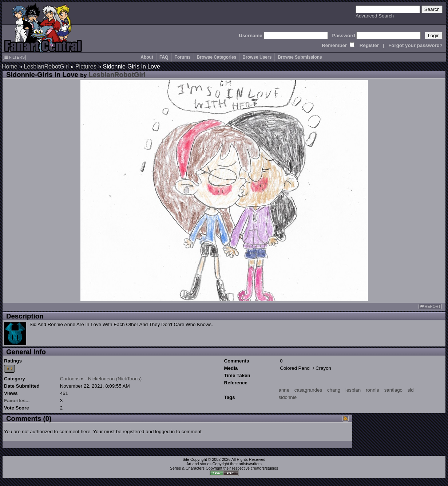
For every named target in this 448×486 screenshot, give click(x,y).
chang (334, 390)
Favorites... (17, 401)
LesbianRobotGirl (46, 66)
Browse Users (257, 57)
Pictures (86, 66)
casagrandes (308, 390)
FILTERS (14, 57)
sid (411, 390)
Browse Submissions (300, 57)
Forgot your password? (415, 45)
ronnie (372, 390)
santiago (393, 390)
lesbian (353, 390)
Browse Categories (217, 57)
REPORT (430, 307)
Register (369, 45)
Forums (183, 57)
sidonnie (288, 397)
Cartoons (70, 379)
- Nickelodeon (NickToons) (114, 379)
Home (10, 66)
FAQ (164, 57)
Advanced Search (375, 16)
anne (284, 390)
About (147, 57)
